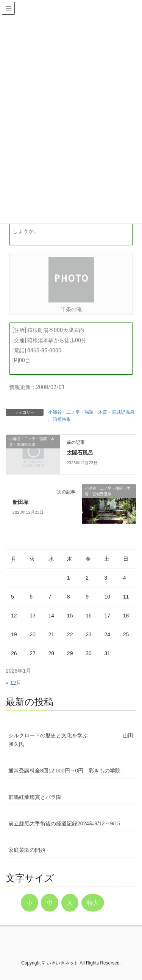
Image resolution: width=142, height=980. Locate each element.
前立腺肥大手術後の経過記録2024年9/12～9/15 (64, 823)
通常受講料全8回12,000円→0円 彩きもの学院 (64, 771)
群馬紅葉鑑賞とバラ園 (35, 797)
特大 (93, 903)
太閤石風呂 (80, 453)
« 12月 (13, 683)
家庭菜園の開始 (27, 850)
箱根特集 (62, 419)
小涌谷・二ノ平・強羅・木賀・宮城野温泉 (91, 412)
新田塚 (20, 502)
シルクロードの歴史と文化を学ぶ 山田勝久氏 (71, 740)
